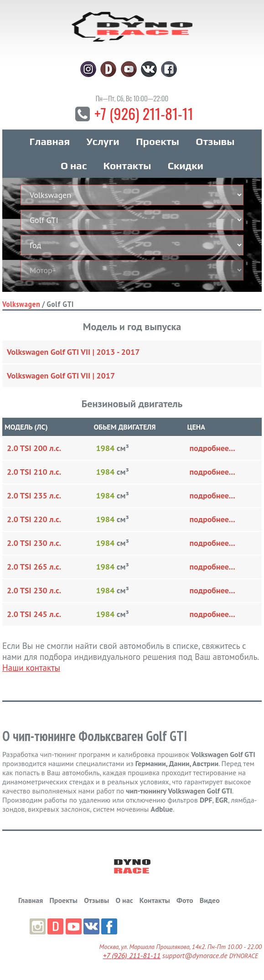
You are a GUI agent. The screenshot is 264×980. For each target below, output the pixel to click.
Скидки (186, 167)
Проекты (158, 143)
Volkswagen (21, 306)
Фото (185, 902)
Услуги (103, 143)
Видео (210, 902)
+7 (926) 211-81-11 (144, 115)
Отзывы (215, 143)
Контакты (127, 167)
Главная (49, 143)
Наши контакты (31, 669)
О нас (74, 167)
